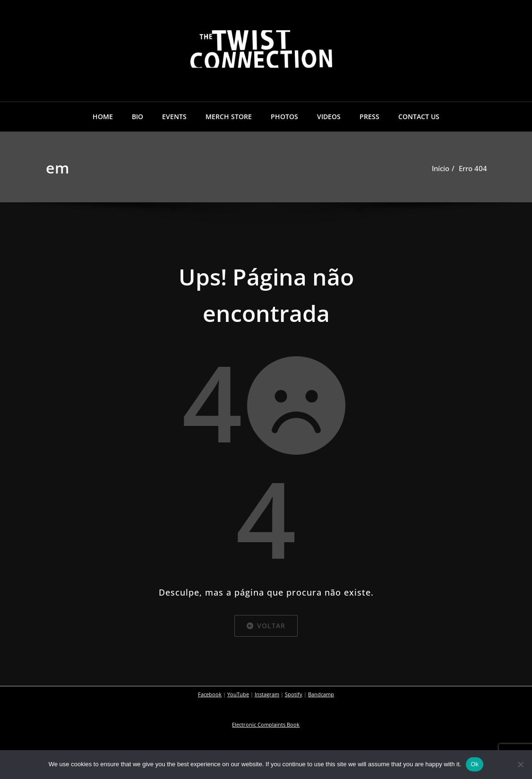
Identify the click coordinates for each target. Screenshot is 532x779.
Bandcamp (321, 695)
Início (441, 168)
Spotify (294, 695)
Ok (475, 764)
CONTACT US (419, 117)
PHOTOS (284, 117)
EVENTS (174, 117)
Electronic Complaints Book (266, 725)
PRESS (369, 117)
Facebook (210, 695)
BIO (137, 117)
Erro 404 (473, 168)
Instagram (267, 695)
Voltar (266, 626)
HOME (103, 117)
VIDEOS (329, 117)
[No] (520, 764)
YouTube (238, 695)
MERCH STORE (229, 117)
